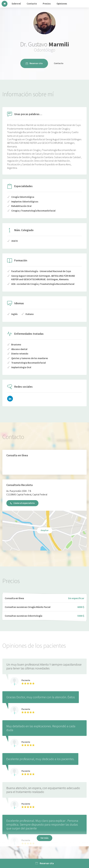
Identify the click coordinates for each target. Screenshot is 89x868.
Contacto (59, 63)
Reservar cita (34, 63)
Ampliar (45, 530)
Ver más (44, 838)
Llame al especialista (22, 503)
